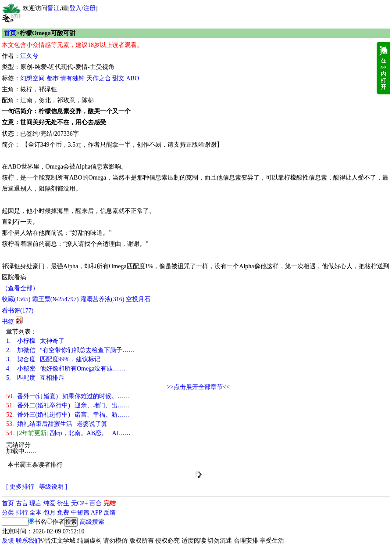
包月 (50, 513)
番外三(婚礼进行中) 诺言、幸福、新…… (68, 415)
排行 (22, 513)
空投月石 (138, 299)
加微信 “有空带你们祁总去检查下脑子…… (70, 350)
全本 (36, 513)
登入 (75, 8)
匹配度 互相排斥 (35, 378)
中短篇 (80, 513)
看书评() (18, 311)
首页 (10, 33)
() (16, 299)
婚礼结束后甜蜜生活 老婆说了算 (57, 424)
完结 (110, 503)
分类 (8, 513)
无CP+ (80, 503)
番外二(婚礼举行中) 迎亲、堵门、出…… (68, 405)
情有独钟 (72, 78)
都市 (53, 78)
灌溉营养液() (102, 299)
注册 (89, 8)
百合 (96, 503)
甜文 (118, 78)
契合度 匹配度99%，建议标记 (53, 359)
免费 (63, 513)
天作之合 (99, 78)
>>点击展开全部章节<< (198, 387)
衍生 (63, 503)
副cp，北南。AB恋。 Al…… (68, 433)
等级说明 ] (53, 487)
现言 (36, 503)
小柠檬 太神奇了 (35, 341)
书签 (8, 322)
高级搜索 (92, 522)
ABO (133, 78)
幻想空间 (32, 78)
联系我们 (28, 541)
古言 (22, 503)
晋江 (53, 8)
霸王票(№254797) (55, 299)
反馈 (110, 513)
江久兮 (29, 56)
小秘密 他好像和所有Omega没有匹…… (66, 369)
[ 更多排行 (20, 487)
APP (96, 513)
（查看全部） (20, 288)
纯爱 (50, 503)
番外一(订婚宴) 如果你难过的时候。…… (68, 396)
